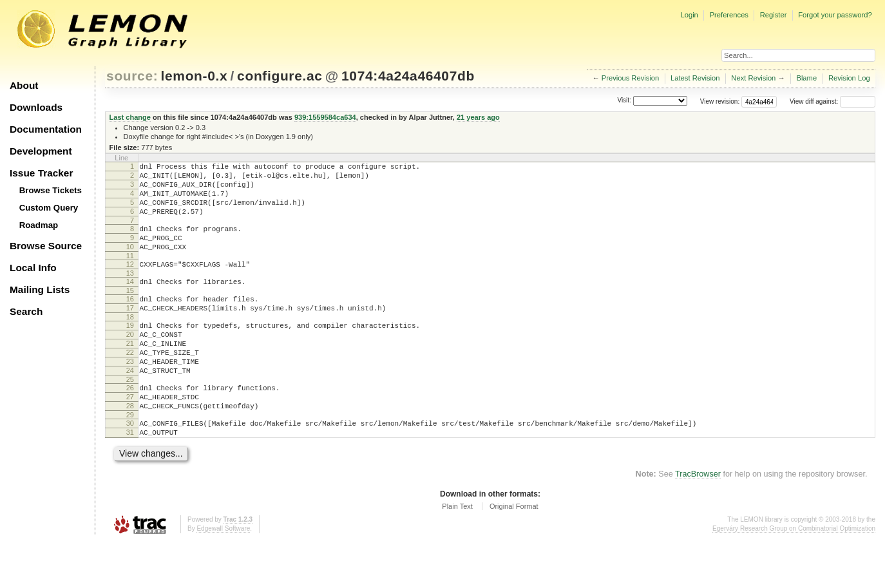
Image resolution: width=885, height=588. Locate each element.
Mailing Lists (40, 289)
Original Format (514, 553)
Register (774, 15)
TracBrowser (698, 520)
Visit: (624, 101)
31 (130, 477)
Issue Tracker (41, 173)
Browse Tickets (51, 190)
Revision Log (849, 78)
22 (130, 383)
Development (41, 151)
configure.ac (280, 76)
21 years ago (478, 117)
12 (130, 281)
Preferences (729, 15)
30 (130, 466)
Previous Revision (631, 78)
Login (689, 15)
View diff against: (833, 101)
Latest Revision (695, 78)
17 (130, 331)
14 (130, 301)
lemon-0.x (195, 76)
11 (130, 273)
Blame (806, 78)
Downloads (36, 107)
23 (130, 394)
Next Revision (753, 78)
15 (130, 312)
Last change (130, 117)
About (24, 85)
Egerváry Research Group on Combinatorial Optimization (794, 575)
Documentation (46, 129)
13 (130, 292)
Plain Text (457, 553)
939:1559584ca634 (325, 117)
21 (130, 372)
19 (130, 350)
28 (130, 446)
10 (130, 262)
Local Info (33, 268)
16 (130, 320)
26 (130, 424)
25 (130, 416)
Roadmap (39, 225)
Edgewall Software (223, 575)
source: (132, 76)
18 (130, 342)
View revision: (720, 101)
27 (130, 435)
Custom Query (49, 208)
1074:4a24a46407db (408, 76)
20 (130, 361)
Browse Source (46, 246)
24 (130, 405)
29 (130, 457)
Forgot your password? (835, 15)
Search (26, 311)
